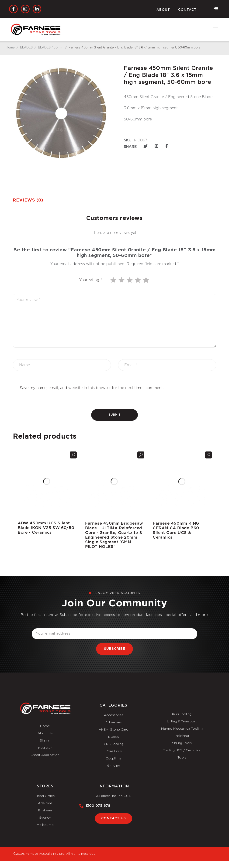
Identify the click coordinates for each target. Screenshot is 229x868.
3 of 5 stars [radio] (130, 280)
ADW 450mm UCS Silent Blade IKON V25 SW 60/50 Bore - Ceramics (46, 528)
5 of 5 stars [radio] (146, 280)
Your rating (91, 280)
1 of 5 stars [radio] (114, 280)
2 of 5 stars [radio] (122, 280)
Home (10, 48)
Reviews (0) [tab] (28, 200)
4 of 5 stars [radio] (138, 280)
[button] (216, 29)
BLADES (26, 48)
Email (37, 625)
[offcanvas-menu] (216, 9)
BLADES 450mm (51, 48)
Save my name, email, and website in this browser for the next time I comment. (92, 388)
